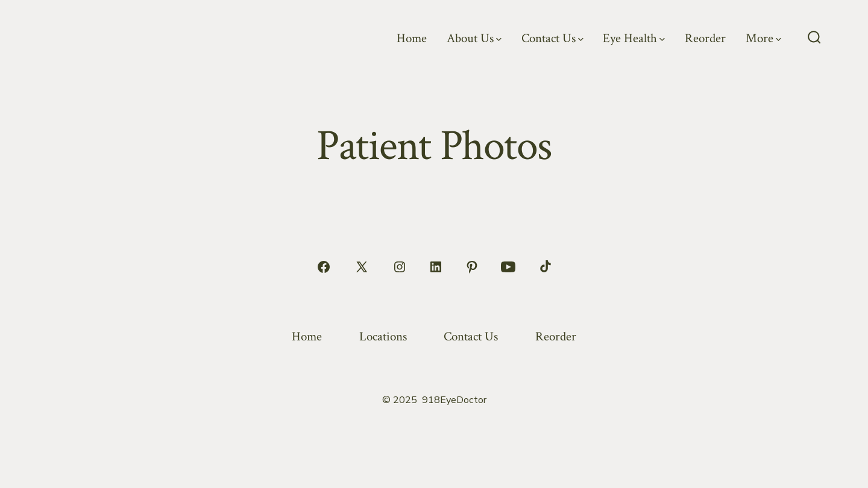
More (763, 38)
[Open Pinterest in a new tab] (472, 267)
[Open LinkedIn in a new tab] (436, 267)
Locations (383, 336)
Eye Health (634, 38)
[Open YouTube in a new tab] (508, 267)
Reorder (705, 38)
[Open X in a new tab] (362, 267)
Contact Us (552, 38)
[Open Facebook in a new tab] (324, 267)
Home (412, 38)
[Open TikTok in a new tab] (544, 267)
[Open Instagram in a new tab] (400, 267)
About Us (474, 38)
